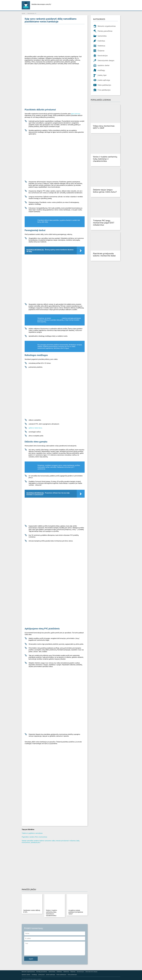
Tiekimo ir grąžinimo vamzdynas (32, 833)
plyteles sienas (56, 318)
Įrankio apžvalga (104, 80)
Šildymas (101, 51)
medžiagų (101, 70)
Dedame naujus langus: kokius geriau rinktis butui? (105, 191)
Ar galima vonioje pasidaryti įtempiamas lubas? (76, 912)
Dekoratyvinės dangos (106, 60)
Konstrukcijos (103, 56)
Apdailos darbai (103, 65)
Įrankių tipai (102, 75)
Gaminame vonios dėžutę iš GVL (32, 911)
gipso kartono (76, 114)
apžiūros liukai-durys (35, 428)
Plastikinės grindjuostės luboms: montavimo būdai (104, 255)
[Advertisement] (55, 40)
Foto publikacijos (104, 90)
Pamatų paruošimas (105, 31)
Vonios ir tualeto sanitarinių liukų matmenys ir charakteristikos (51, 913)
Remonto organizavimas (107, 26)
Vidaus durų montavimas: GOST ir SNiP (104, 127)
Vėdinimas (101, 46)
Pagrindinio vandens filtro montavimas (34, 837)
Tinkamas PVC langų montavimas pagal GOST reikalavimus (104, 223)
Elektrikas (101, 41)
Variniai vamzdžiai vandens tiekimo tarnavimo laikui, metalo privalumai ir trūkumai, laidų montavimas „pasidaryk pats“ (51, 841)
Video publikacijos (104, 85)
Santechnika (102, 36)
